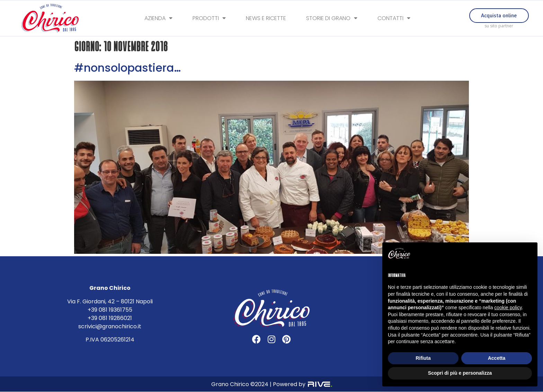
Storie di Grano (332, 18)
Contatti (394, 18)
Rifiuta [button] (423, 358)
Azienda (158, 18)
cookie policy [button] (508, 308)
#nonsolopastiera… (127, 68)
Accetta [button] (497, 358)
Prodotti (209, 18)
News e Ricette (266, 18)
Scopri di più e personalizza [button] (460, 373)
